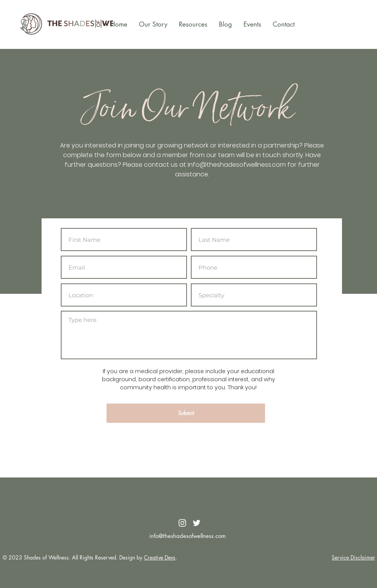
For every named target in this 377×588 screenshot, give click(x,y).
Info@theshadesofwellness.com (237, 165)
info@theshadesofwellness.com (188, 536)
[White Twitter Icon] (197, 523)
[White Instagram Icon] (182, 523)
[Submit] (186, 413)
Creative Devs (160, 557)
